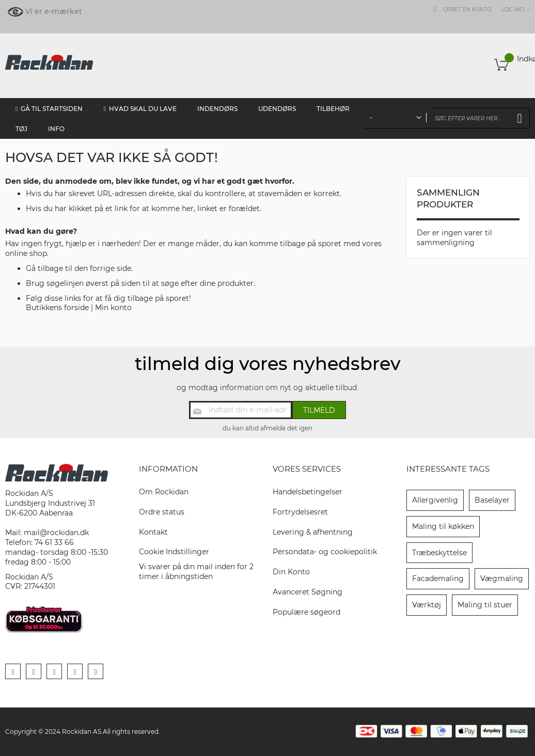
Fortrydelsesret (300, 512)
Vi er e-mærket (54, 11)
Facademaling (438, 578)
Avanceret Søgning (308, 592)
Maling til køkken (443, 526)
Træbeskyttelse (439, 553)
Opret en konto (467, 10)
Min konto (113, 308)
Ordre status (162, 512)
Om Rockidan (164, 492)
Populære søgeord (306, 612)
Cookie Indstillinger (174, 552)
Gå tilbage (44, 268)
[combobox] (447, 118)
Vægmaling (502, 578)
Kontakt (153, 532)
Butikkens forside (57, 308)
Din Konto (291, 572)
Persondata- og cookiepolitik (325, 552)
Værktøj (427, 605)
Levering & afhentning (313, 532)
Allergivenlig (435, 500)
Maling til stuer (485, 605)
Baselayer (492, 500)
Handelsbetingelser (308, 492)
